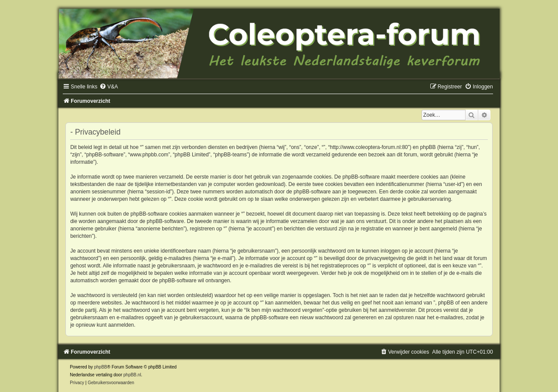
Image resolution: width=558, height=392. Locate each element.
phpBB (101, 367)
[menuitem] (109, 87)
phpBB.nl (132, 375)
